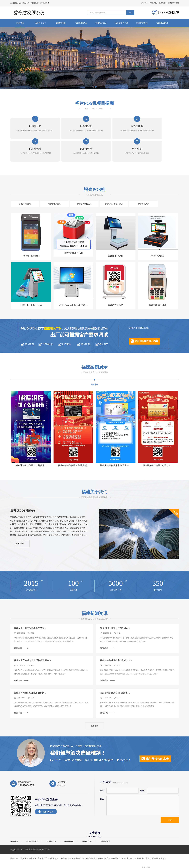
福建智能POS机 (42, 184)
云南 (130, 843)
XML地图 (146, 852)
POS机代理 (51, 826)
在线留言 (162, 3)
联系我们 (154, 3)
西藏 (135, 843)
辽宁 (46, 843)
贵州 (126, 843)
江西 (82, 843)
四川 (121, 843)
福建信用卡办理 (121, 23)
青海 (148, 843)
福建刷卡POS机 (21, 184)
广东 (104, 843)
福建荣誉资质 (142, 23)
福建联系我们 (162, 23)
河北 (31, 843)
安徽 (74, 843)
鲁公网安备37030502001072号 (168, 862)
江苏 (65, 843)
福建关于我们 (40, 23)
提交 (170, 804)
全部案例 (94, 365)
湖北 (95, 843)
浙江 (69, 843)
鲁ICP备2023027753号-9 (149, 862)
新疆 (156, 843)
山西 (35, 843)
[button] (93, 87)
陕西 (139, 843)
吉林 (50, 843)
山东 (87, 843)
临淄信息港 (105, 826)
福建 (78, 843)
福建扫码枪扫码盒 (63, 184)
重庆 (117, 843)
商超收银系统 (32, 826)
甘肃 (143, 843)
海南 (113, 843)
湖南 (100, 843)
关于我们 (145, 3)
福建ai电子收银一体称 (84, 184)
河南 (91, 843)
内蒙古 (40, 843)
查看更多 (94, 710)
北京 (22, 843)
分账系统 (14, 826)
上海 (61, 843)
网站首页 (20, 23)
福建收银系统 (105, 184)
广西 (108, 843)
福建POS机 (61, 23)
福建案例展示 (101, 23)
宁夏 (152, 843)
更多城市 (162, 843)
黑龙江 (55, 843)
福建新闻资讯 (81, 23)
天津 (27, 843)
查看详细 (21, 525)
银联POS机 (69, 826)
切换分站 (171, 3)
